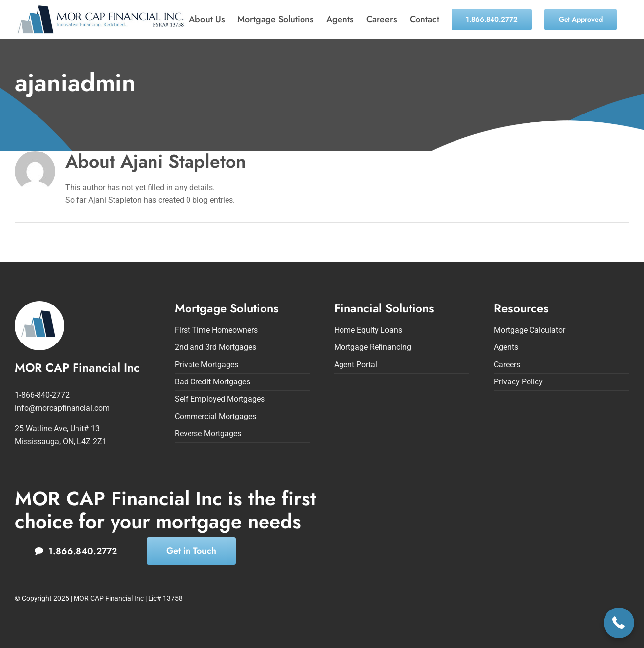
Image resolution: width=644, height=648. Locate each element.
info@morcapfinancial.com (62, 408)
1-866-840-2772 (42, 395)
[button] (619, 623)
